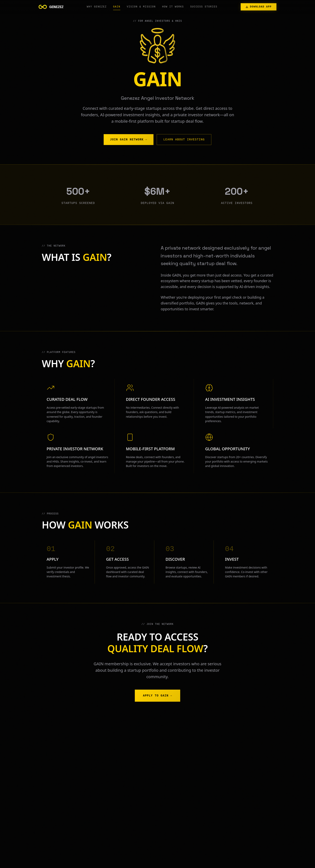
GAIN (117, 8)
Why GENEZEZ (97, 8)
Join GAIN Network (129, 140)
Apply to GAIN (157, 696)
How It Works (173, 8)
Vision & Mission (141, 8)
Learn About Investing (184, 140)
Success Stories (204, 8)
